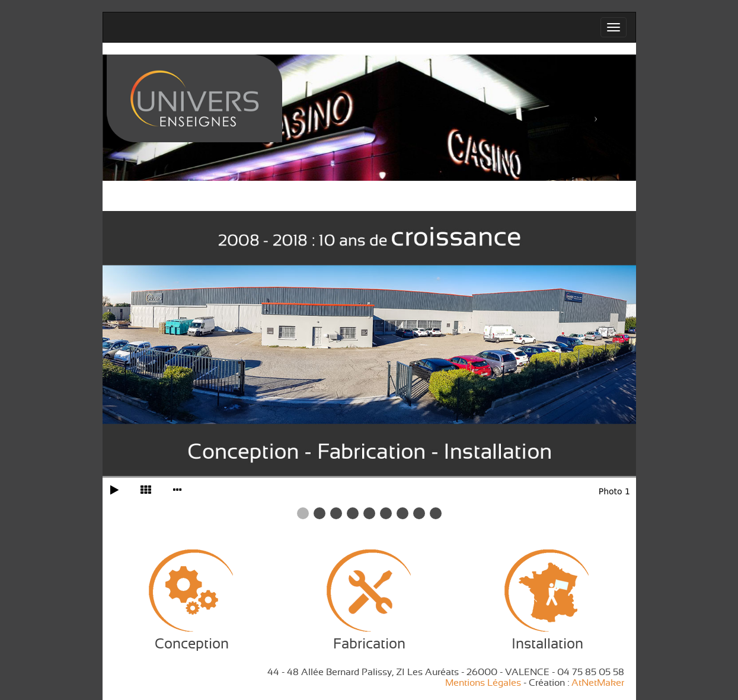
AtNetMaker (598, 683)
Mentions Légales (483, 683)
